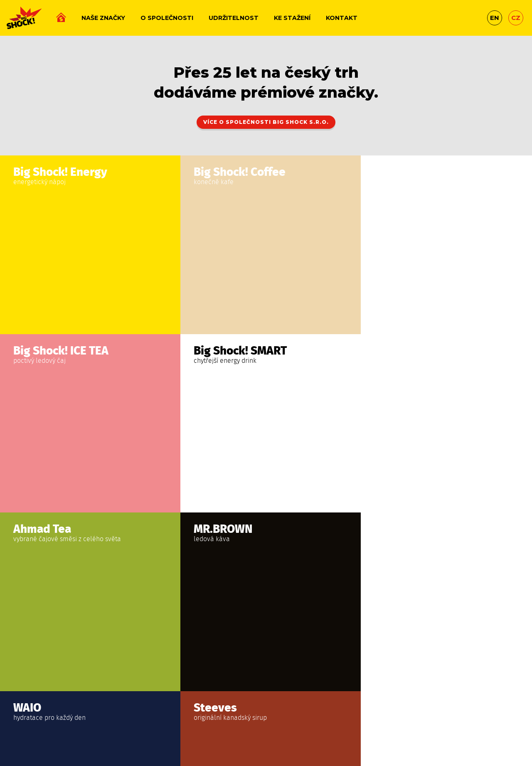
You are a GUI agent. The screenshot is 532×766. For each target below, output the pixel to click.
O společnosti (167, 18)
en (495, 18)
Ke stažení (292, 18)
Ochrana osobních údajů (284, 713)
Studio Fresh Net (266, 730)
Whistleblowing (345, 713)
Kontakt (342, 18)
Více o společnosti (266, 122)
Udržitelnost (234, 18)
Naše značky (103, 18)
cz (516, 18)
